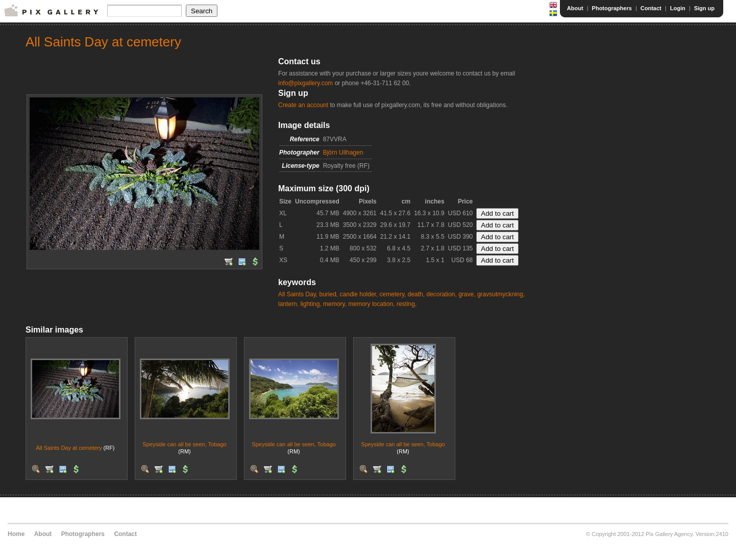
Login (678, 8)
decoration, (441, 294)
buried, (328, 294)
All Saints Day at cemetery (69, 448)
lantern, (288, 304)
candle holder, (359, 294)
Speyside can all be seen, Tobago (184, 444)
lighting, (311, 304)
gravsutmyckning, (501, 294)
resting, (407, 304)
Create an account (303, 105)
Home (16, 534)
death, (416, 294)
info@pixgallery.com (305, 83)
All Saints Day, (298, 294)
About (575, 8)
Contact (651, 8)
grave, (467, 294)
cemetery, (393, 294)
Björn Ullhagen (343, 152)
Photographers (612, 8)
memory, (335, 304)
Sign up (704, 8)
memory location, (371, 304)
